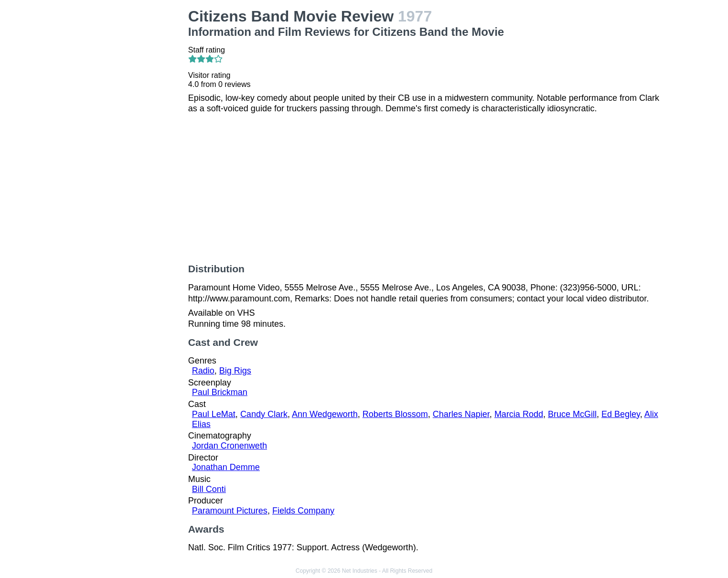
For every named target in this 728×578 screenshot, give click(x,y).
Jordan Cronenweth (230, 446)
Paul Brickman (220, 392)
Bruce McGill (572, 414)
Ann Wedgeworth (325, 414)
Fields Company (303, 511)
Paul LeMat (214, 414)
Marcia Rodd (519, 414)
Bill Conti (209, 489)
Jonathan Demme (226, 467)
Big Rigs (235, 371)
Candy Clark (264, 414)
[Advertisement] (126, 151)
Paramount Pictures (230, 511)
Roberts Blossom (395, 414)
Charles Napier (461, 414)
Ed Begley (621, 414)
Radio (203, 371)
